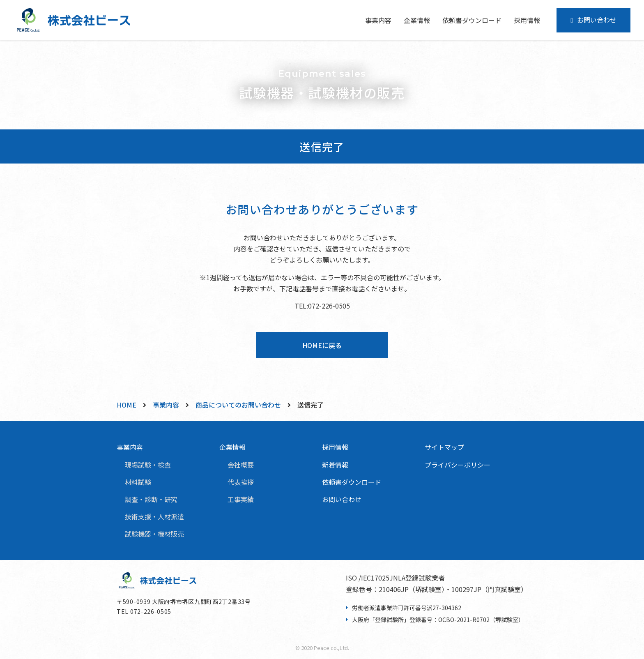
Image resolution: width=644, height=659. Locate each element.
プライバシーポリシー (458, 465)
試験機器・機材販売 (154, 534)
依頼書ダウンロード (472, 20)
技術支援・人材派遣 (154, 516)
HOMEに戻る (322, 345)
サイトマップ (444, 447)
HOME (126, 405)
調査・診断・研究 (151, 499)
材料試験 (138, 482)
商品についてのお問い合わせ (238, 405)
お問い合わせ (597, 20)
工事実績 (241, 499)
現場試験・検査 (148, 465)
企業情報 (232, 447)
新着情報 (335, 465)
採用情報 (527, 20)
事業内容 (166, 405)
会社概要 (241, 465)
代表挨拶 (241, 482)
